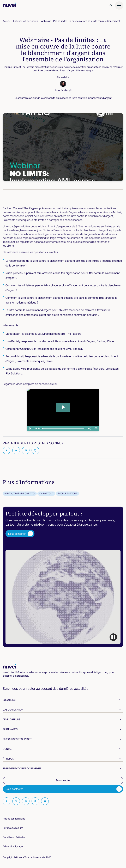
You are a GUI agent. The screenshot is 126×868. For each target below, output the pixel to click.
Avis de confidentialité (14, 819)
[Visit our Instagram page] (26, 801)
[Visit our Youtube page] (45, 801)
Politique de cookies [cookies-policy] (13, 828)
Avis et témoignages (13, 846)
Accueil (6, 21)
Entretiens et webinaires (26, 21)
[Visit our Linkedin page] (35, 801)
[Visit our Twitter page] (16, 801)
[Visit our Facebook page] (7, 801)
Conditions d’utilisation (14, 837)
